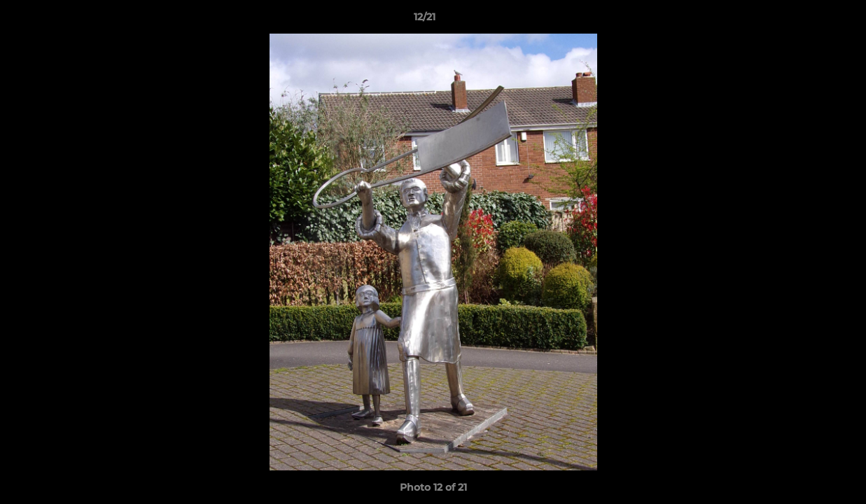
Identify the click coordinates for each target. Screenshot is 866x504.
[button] (807, 20)
